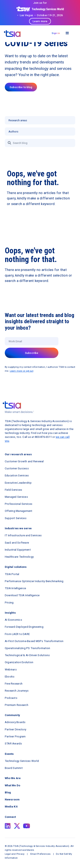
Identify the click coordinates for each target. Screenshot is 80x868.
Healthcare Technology (19, 557)
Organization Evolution (19, 662)
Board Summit (14, 768)
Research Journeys (17, 691)
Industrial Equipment (18, 550)
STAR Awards (13, 744)
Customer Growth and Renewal (24, 461)
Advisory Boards (15, 722)
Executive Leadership (18, 483)
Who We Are (13, 778)
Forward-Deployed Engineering (24, 627)
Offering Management (19, 511)
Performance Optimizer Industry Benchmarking (34, 581)
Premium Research (17, 705)
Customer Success (17, 468)
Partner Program (15, 736)
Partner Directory (15, 729)
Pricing (9, 603)
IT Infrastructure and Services (23, 535)
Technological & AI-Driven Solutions (27, 655)
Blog (8, 792)
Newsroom (12, 799)
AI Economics (13, 620)
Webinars (11, 670)
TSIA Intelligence (15, 588)
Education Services (17, 475)
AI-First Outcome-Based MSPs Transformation (34, 641)
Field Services (14, 490)
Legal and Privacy (15, 854)
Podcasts (11, 698)
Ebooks (10, 677)
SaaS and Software (17, 543)
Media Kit (11, 807)
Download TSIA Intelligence (22, 595)
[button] (67, 33)
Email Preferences (40, 854)
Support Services (16, 518)
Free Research (14, 684)
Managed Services (16, 497)
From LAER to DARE (17, 634)
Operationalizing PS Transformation (28, 648)
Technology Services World (22, 761)
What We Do (12, 785)
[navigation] (12, 34)
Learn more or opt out (22, 371)
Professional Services (18, 504)
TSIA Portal (12, 574)
